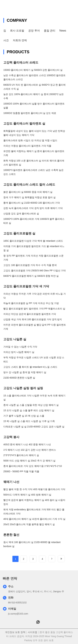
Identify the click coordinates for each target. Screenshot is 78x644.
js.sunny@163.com (18, 614)
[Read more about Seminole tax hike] (52, 559)
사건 (6, 40)
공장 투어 (34, 31)
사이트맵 (32, 632)
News (63, 31)
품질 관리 (50, 31)
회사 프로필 (17, 31)
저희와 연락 (20, 40)
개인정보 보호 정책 (15, 632)
